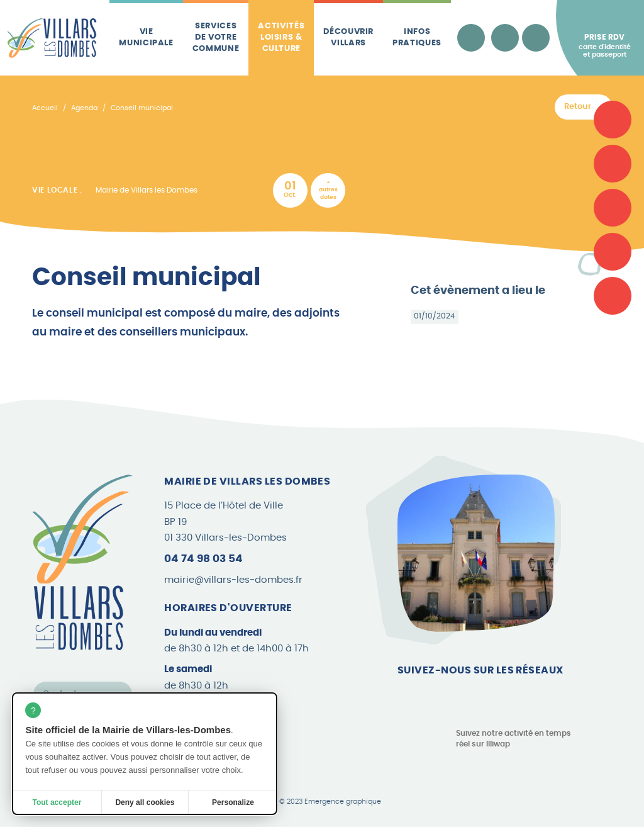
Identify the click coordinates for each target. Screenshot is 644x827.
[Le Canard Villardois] (613, 296)
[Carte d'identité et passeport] (613, 120)
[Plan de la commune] (613, 208)
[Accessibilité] (471, 38)
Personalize (233, 802)
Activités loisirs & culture (281, 38)
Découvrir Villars (348, 37)
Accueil (45, 108)
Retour (578, 107)
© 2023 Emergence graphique (330, 802)
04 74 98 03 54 (203, 559)
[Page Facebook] (407, 696)
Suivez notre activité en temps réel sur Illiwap (514, 739)
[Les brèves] (613, 252)
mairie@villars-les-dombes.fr (233, 580)
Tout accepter (57, 802)
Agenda (84, 108)
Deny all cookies (145, 802)
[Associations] (613, 164)
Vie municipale (146, 37)
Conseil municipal (142, 108)
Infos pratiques (417, 37)
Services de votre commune (216, 38)
